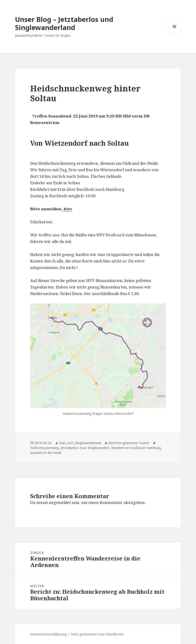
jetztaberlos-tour (73, 448)
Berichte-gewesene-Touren (129, 443)
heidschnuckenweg (44, 448)
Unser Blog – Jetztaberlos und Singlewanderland (64, 23)
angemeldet (60, 502)
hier (68, 209)
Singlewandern (99, 448)
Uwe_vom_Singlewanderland (80, 443)
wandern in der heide (46, 453)
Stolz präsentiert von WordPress (97, 634)
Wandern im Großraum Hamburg (136, 448)
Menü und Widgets (175, 33)
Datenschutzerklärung (48, 634)
